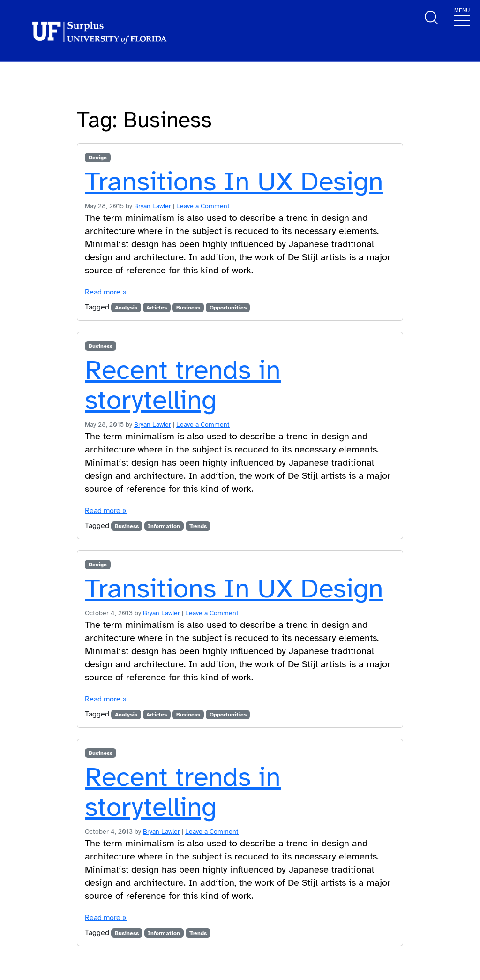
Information (164, 526)
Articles (157, 308)
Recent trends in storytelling (183, 385)
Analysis (126, 308)
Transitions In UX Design (234, 181)
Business (188, 308)
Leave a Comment (203, 206)
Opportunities (228, 308)
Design (98, 158)
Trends (198, 526)
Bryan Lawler (153, 206)
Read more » (106, 292)
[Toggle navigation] (462, 16)
